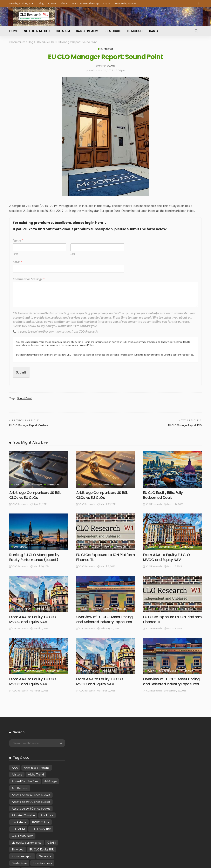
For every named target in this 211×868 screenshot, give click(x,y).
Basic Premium (87, 31)
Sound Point (25, 398)
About (64, 4)
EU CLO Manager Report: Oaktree (29, 425)
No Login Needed (37, 31)
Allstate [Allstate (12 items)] (17, 712)
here (99, 223)
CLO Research (20, 504)
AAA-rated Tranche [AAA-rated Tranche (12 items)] (37, 705)
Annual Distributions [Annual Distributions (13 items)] (25, 719)
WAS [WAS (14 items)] (42, 862)
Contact (52, 4)
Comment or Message (29, 279)
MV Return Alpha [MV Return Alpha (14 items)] (23, 821)
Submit (21, 372)
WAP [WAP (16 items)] (15, 862)
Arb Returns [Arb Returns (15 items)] (20, 726)
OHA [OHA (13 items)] (34, 828)
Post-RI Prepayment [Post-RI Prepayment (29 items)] (25, 842)
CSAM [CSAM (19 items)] (52, 780)
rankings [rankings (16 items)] (42, 848)
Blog (41, 4)
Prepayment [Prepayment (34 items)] (52, 842)
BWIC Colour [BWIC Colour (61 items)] (41, 760)
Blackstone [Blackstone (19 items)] (19, 760)
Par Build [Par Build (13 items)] (49, 828)
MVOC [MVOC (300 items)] (57, 814)
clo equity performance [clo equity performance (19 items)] (27, 780)
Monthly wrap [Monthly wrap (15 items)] (21, 814)
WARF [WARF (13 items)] (28, 862)
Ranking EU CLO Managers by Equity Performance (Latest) (34, 557)
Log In (107, 4)
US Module (113, 31)
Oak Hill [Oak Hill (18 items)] (45, 821)
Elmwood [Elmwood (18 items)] (18, 787)
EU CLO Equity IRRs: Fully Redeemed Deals (163, 495)
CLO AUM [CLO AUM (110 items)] (18, 767)
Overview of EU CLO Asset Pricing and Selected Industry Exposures (104, 619)
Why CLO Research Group (85, 4)
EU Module (135, 31)
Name (18, 240)
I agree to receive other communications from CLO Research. (58, 331)
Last (73, 254)
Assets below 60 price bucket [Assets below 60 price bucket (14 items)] (31, 733)
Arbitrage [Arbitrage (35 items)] (50, 719)
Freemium (63, 31)
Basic (154, 31)
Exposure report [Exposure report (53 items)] (22, 794)
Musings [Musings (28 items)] (41, 814)
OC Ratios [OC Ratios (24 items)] (18, 828)
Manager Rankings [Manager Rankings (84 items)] (36, 808)
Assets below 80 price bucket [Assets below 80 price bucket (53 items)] (31, 746)
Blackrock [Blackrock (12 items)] (47, 753)
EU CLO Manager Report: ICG (185, 425)
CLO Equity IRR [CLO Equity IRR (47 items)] (41, 767)
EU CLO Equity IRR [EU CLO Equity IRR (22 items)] (42, 787)
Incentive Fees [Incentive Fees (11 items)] (42, 801)
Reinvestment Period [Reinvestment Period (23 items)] (25, 855)
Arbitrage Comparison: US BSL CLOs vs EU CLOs (35, 495)
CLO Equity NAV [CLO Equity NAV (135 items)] (22, 774)
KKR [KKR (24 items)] (15, 808)
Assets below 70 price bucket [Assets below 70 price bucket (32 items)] (31, 739)
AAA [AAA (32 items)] (15, 705)
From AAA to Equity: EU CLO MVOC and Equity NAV (166, 557)
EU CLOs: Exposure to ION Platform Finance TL (105, 557)
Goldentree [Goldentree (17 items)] (19, 801)
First (15, 254)
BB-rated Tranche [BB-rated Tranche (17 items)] (23, 753)
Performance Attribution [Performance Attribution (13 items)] (28, 835)
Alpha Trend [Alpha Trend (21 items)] (36, 712)
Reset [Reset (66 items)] (49, 855)
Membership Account (125, 4)
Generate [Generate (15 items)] (45, 794)
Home (13, 31)
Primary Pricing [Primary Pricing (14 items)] (21, 848)
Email (18, 262)
